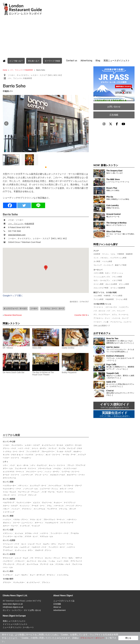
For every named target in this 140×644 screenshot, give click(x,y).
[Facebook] (10, 205)
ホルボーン (78, 451)
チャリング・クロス (75, 448)
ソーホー (34, 308)
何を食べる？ (34, 61)
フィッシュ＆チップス (102, 277)
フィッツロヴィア (33, 451)
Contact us (72, 60)
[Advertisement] (70, 35)
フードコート (98, 307)
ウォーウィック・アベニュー (29, 492)
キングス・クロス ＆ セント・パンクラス (18, 455)
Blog (98, 60)
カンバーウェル (32, 564)
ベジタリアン (124, 307)
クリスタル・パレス (63, 564)
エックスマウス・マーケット (14, 471)
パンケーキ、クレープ (120, 318)
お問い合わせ (114, 107)
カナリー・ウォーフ (10, 526)
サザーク (79, 558)
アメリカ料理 (98, 299)
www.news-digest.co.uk (13, 604)
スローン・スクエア (10, 506)
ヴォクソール (47, 502)
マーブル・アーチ (69, 455)
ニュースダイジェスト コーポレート (18, 627)
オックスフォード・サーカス (15, 308)
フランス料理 (117, 277)
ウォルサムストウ (52, 523)
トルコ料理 (98, 296)
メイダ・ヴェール (48, 492)
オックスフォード (33, 582)
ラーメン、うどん (109, 254)
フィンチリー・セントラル (13, 536)
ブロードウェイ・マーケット (54, 519)
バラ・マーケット (37, 558)
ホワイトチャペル (9, 478)
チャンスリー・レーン (34, 471)
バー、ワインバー (17, 70)
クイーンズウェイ (55, 485)
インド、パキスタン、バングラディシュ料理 (110, 258)
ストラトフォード (67, 523)
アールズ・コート (38, 506)
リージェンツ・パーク (11, 544)
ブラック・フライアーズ (76, 465)
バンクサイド (8, 561)
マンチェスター (19, 582)
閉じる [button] (128, 638)
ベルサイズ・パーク (39, 547)
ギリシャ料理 (124, 284)
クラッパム (63, 509)
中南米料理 (29, 70)
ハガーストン (72, 519)
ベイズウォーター (9, 485)
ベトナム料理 (107, 261)
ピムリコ (37, 502)
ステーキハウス (111, 307)
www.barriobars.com (17, 235)
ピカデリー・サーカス (73, 445)
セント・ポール (23, 465)
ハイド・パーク (24, 448)
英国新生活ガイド (115, 414)
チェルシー (58, 502)
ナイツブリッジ (70, 502)
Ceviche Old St (81, 315)
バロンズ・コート (9, 495)
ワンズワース (52, 509)
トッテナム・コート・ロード (53, 308)
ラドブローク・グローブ (73, 485)
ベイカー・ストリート (11, 458)
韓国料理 (129, 254)
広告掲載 (114, 115)
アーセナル (75, 533)
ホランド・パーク (66, 489)
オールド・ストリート (11, 475)
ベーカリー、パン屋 (101, 322)
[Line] (38, 205)
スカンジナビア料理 (101, 288)
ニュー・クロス (63, 561)
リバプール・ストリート (71, 471)
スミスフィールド (70, 468)
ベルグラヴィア (9, 502)
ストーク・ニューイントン (23, 523)
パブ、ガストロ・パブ (102, 311)
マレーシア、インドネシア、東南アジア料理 (110, 265)
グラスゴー (7, 582)
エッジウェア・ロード (38, 485)
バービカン (57, 468)
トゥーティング (9, 512)
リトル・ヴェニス (9, 492)
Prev (6, 124)
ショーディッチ (27, 475)
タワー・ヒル (8, 468)
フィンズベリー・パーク (59, 533)
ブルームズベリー (48, 451)
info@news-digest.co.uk (13, 607)
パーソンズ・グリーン (74, 506)
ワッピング (36, 526)
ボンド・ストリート (53, 455)
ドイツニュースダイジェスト (15, 624)
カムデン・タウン (50, 544)
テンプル (62, 448)
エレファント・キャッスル (37, 561)
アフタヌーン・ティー (102, 318)
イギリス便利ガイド (115, 406)
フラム (49, 506)
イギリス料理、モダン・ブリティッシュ (108, 273)
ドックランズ (25, 526)
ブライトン (46, 582)
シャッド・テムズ (21, 558)
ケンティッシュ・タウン (24, 550)
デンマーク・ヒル (47, 564)
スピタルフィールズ (57, 475)
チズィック (32, 495)
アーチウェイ (8, 550)
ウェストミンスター (24, 502)
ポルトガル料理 (111, 284)
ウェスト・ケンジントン (66, 492)
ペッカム (52, 561)
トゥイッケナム (63, 575)
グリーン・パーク (9, 448)
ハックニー (7, 519)
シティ (5, 465)
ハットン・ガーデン (52, 471)
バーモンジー (20, 561)
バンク (12, 465)
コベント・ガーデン (39, 448)
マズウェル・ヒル (46, 536)
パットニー (16, 509)
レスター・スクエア (32, 445)
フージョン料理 (121, 299)
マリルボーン (26, 458)
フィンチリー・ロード (57, 547)
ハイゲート (44, 533)
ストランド (52, 448)
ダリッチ (73, 509)
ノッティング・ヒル (30, 489)
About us (57, 607)
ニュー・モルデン (21, 575)
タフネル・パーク (32, 533)
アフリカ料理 (117, 296)
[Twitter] (24, 205)
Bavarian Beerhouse (13, 315)
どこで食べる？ (16, 61)
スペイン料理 (98, 284)
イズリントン (8, 533)
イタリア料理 (117, 280)
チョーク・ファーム (66, 544)
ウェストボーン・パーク (12, 489)
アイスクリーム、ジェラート (121, 322)
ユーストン (40, 455)
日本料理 (97, 254)
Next (85, 124)
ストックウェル (39, 509)
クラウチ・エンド (31, 536)
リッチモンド (8, 575)
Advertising (86, 60)
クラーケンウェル (45, 468)
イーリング (22, 495)
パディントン (23, 485)
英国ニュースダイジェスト (117, 60)
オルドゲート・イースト (76, 475)
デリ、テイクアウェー (102, 315)
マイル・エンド (36, 519)
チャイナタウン (17, 445)
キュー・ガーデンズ (37, 575)
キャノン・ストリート (57, 465)
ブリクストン (27, 509)
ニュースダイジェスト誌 (64, 601)
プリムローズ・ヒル (10, 547)
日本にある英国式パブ (102, 326)
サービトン (51, 575)
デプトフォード (76, 561)
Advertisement (59, 610)
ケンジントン (25, 506)
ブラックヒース (9, 564)
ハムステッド (25, 547)
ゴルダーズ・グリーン (43, 550)
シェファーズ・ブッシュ (49, 489)
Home (5, 70)
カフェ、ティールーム (120, 315)
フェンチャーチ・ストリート (25, 468)
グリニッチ (21, 564)
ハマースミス (59, 506)
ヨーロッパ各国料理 (118, 288)
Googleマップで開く (13, 295)
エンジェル (19, 533)
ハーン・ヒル (8, 567)
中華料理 (121, 254)
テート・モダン (68, 558)
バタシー (6, 509)
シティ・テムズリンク (39, 465)
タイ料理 (97, 261)
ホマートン (39, 523)
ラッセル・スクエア (64, 451)
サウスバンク (8, 558)
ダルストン (7, 523)
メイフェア (82, 455)
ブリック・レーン (41, 475)
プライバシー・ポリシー (92, 638)
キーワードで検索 (52, 61)
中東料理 (107, 296)
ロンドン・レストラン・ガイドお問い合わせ (22, 610)
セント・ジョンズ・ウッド (31, 544)
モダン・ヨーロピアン (102, 280)
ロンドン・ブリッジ (52, 558)
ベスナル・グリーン (21, 519)
